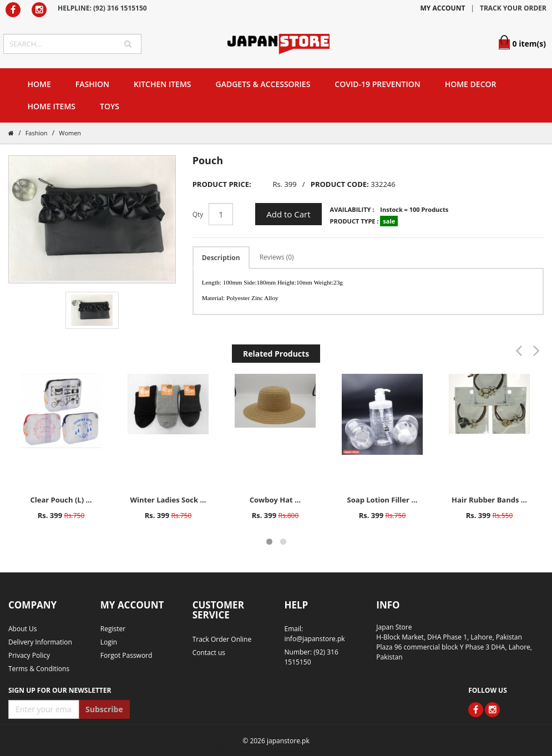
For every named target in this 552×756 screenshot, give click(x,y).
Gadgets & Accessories (263, 84)
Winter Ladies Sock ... (168, 500)
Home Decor (471, 84)
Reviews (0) (277, 257)
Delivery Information (40, 642)
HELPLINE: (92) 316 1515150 (102, 8)
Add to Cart (288, 214)
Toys (110, 106)
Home (39, 84)
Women (70, 133)
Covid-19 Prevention (377, 84)
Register (113, 629)
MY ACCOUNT (443, 8)
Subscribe (104, 709)
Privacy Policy (29, 655)
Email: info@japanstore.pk (314, 634)
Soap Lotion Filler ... (383, 500)
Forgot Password (126, 655)
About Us (22, 629)
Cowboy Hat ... (275, 500)
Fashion (92, 84)
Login (109, 642)
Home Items (52, 106)
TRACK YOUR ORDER (513, 8)
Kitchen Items (163, 84)
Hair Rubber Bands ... (489, 500)
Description (221, 258)
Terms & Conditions (39, 669)
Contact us (209, 653)
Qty (198, 214)
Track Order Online (222, 639)
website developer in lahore (304, 751)
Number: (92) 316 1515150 (311, 657)
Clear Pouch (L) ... (61, 500)
